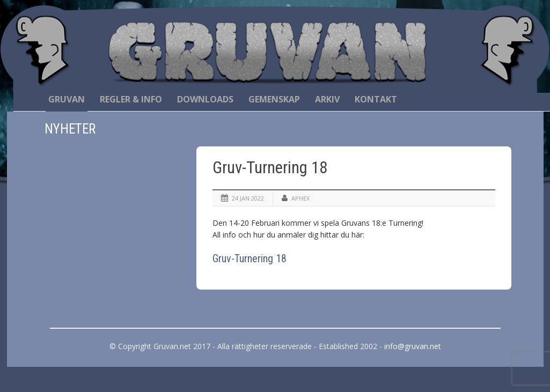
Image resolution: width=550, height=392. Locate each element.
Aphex (300, 198)
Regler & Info (131, 99)
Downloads (205, 99)
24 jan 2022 (248, 198)
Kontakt (376, 99)
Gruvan (67, 99)
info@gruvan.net (413, 346)
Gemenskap (274, 99)
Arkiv (327, 99)
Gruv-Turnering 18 (270, 168)
